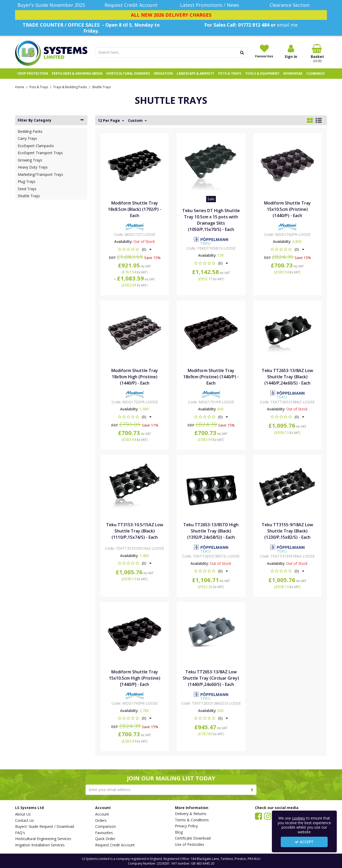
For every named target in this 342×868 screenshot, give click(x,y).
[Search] (166, 52)
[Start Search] (242, 52)
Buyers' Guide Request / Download (45, 827)
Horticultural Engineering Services (43, 839)
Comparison (105, 827)
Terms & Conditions (192, 820)
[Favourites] (264, 51)
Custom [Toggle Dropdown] (136, 121)
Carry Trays (27, 138)
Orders (101, 821)
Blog (179, 832)
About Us (23, 814)
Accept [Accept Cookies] (304, 842)
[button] (135, 249)
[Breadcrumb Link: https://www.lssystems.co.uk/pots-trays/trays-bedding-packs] (70, 87)
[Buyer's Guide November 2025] (51, 5)
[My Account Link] (291, 52)
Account (102, 814)
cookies (298, 818)
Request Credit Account (115, 845)
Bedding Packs (30, 131)
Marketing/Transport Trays (40, 174)
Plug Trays (27, 181)
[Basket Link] (317, 53)
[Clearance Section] (291, 5)
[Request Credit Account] (131, 5)
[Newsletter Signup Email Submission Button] (252, 790)
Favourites (104, 833)
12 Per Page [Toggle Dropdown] (109, 121)
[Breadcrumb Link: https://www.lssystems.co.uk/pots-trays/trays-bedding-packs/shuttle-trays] (101, 87)
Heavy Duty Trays (33, 167)
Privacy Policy (186, 826)
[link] (258, 816)
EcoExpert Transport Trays (40, 153)
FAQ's (20, 833)
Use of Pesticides (190, 845)
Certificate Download (193, 838)
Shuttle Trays (29, 196)
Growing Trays (30, 160)
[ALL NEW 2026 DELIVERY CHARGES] (171, 15)
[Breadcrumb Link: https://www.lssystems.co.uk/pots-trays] (39, 87)
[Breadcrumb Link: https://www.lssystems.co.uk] (20, 87)
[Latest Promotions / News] (211, 5)
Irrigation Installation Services (40, 845)
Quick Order (105, 839)
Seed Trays (27, 189)
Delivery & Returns (191, 814)
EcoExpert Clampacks (36, 146)
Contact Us (25, 821)
